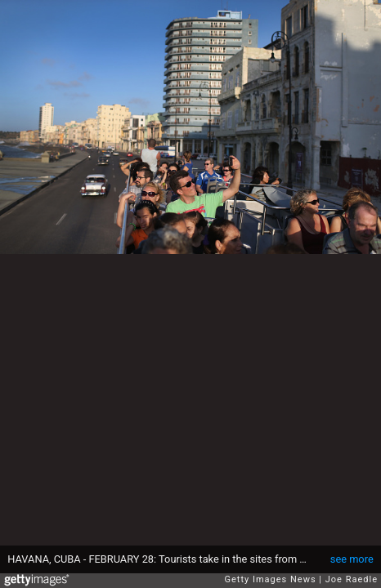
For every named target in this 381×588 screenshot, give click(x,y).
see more (352, 559)
